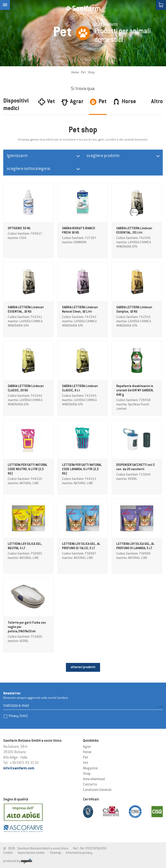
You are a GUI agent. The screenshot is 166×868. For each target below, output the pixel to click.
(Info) (24, 716)
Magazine (90, 768)
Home (75, 73)
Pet (83, 73)
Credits (8, 853)
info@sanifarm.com (19, 768)
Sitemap (56, 853)
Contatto (90, 785)
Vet (86, 763)
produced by (18, 861)
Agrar (87, 747)
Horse (87, 752)
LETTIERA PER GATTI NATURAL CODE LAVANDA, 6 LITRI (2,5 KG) (82, 470)
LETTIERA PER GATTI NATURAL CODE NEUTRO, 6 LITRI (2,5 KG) (28, 470)
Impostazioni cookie (31, 853)
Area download (94, 779)
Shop (87, 774)
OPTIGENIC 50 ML (19, 229)
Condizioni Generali (97, 790)
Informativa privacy (79, 853)
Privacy (18, 716)
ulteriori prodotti (83, 667)
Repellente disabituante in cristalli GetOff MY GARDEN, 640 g (135, 391)
